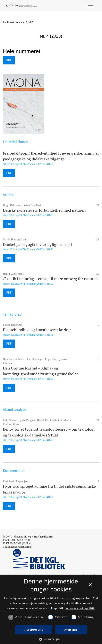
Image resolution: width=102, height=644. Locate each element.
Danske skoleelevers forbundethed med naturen (44, 210)
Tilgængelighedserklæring (17, 547)
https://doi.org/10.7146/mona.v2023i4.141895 (28, 440)
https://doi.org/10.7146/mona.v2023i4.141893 (28, 335)
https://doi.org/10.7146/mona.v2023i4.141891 (28, 249)
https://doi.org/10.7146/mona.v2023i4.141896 (28, 497)
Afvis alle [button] (71, 630)
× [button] (90, 586)
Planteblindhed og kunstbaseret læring (37, 330)
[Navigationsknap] (90, 5)
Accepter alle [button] (34, 629)
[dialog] (51, 609)
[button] (51, 639)
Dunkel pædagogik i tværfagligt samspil (37, 244)
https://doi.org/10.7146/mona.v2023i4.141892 (28, 284)
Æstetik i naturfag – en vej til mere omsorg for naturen (50, 279)
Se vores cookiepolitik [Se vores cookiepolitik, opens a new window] (80, 608)
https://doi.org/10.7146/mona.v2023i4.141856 (28, 164)
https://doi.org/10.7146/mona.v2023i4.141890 (28, 215)
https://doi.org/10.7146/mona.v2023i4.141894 (28, 379)
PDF (9, 60)
